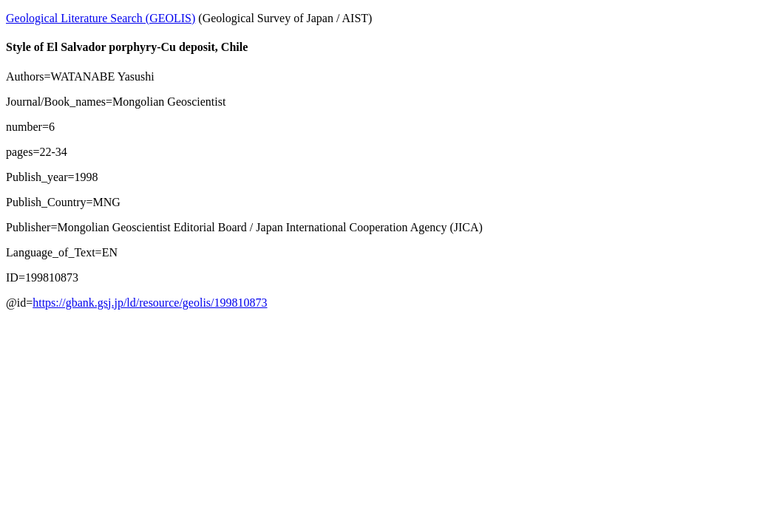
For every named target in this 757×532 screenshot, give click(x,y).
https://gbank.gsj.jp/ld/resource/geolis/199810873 (150, 303)
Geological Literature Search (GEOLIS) (101, 18)
